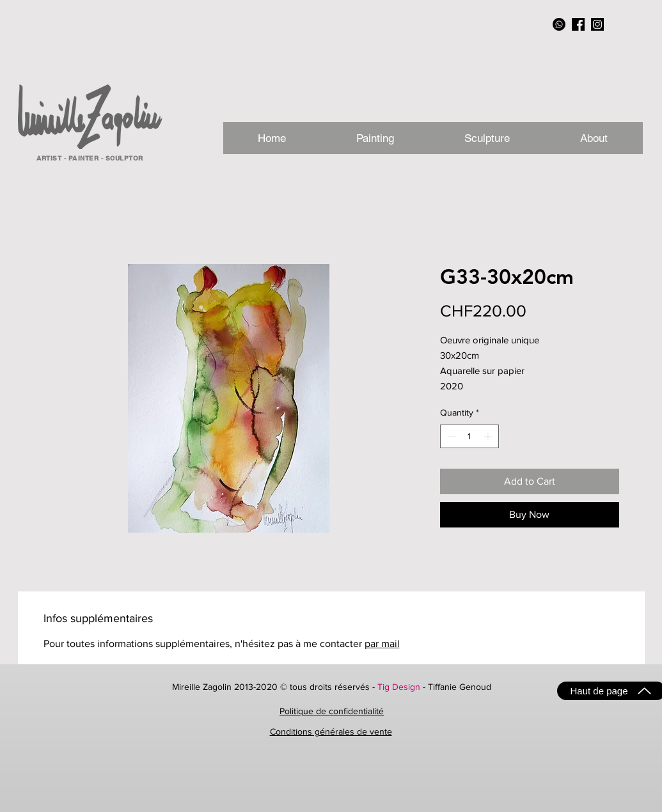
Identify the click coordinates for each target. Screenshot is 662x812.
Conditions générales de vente (331, 731)
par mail (382, 644)
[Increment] (489, 436)
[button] (594, 138)
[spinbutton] (469, 436)
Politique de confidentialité (332, 711)
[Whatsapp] (559, 24)
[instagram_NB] (597, 24)
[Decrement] (450, 436)
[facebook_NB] (578, 24)
